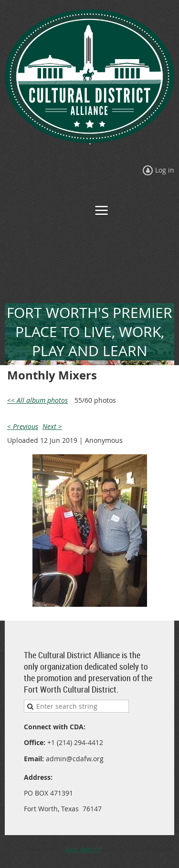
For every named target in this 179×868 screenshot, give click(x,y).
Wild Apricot (83, 849)
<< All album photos (37, 400)
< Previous (23, 426)
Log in (165, 170)
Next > (52, 426)
